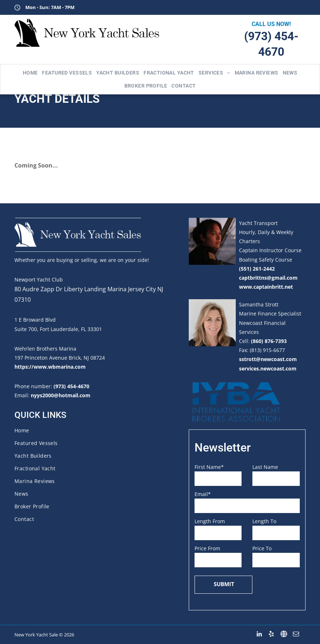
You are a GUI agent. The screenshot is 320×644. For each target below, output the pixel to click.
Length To (264, 521)
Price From (207, 548)
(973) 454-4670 (71, 386)
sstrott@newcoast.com (268, 359)
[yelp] (271, 634)
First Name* (209, 467)
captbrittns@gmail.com (268, 278)
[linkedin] (259, 634)
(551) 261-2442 (257, 269)
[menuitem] (30, 73)
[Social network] (284, 634)
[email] (296, 634)
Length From (210, 521)
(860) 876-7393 (269, 341)
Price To (262, 548)
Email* (203, 494)
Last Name (265, 467)
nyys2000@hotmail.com (61, 395)
